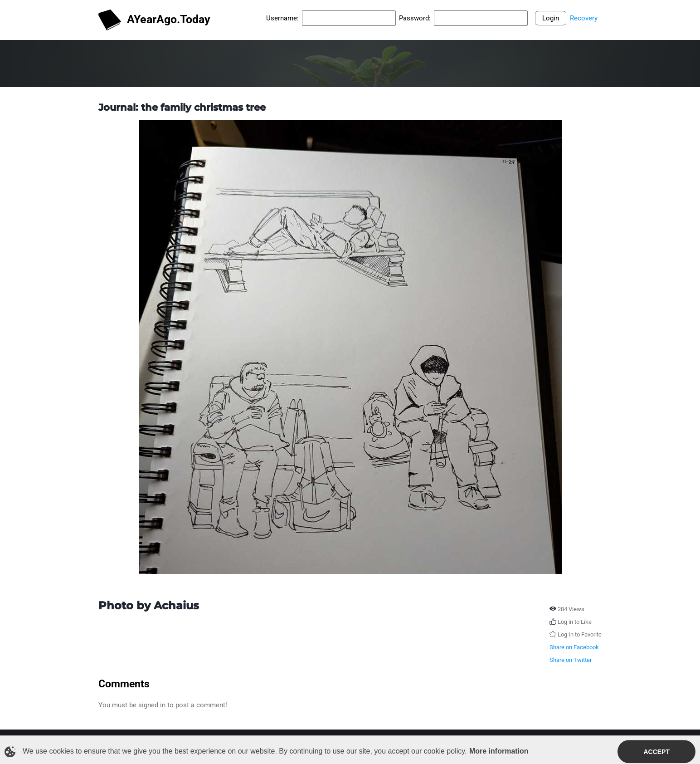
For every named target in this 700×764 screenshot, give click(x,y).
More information (499, 752)
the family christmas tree (203, 107)
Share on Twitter (571, 660)
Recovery (584, 18)
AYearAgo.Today (154, 20)
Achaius (176, 605)
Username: (282, 18)
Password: (415, 18)
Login (551, 18)
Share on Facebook (574, 647)
